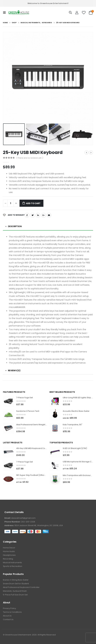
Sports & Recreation (13, 566)
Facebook (27, 215)
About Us (7, 616)
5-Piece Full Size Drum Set (15, 595)
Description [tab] (15, 226)
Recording (8, 559)
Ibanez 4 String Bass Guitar (16, 580)
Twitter (32, 215)
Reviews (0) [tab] (14, 371)
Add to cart (33, 203)
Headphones (9, 555)
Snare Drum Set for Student (16, 584)
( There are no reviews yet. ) (30, 158)
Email (49, 215)
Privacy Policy (9, 608)
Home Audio (9, 551)
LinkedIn (38, 215)
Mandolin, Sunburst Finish (15, 591)
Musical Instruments (12, 562)
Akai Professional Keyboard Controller (21, 587)
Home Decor (9, 548)
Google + (44, 215)
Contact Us (8, 619)
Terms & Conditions (12, 612)
